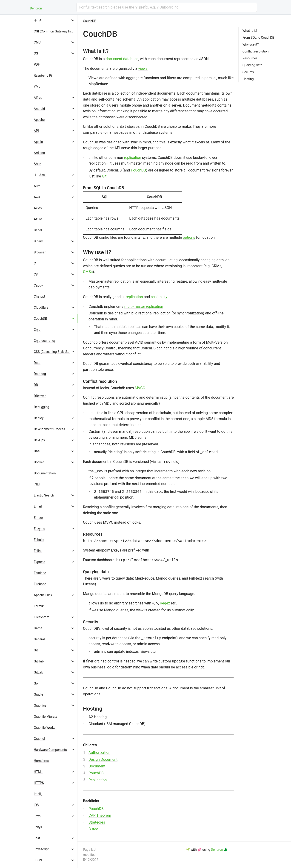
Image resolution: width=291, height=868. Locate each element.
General (39, 639)
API (36, 131)
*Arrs (37, 164)
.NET (37, 484)
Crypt (38, 330)
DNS (37, 451)
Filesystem (41, 617)
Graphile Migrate (46, 717)
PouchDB (138, 170)
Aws (37, 197)
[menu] (54, 441)
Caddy (38, 285)
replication (133, 158)
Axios (38, 208)
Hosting (248, 79)
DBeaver (40, 396)
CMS (37, 42)
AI (41, 20)
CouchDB (40, 319)
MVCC (140, 388)
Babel (38, 230)
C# (36, 274)
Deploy (39, 418)
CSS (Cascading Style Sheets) (55, 352)
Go (36, 683)
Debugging (41, 407)
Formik (39, 606)
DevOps (39, 440)
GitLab (39, 672)
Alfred (38, 98)
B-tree (93, 829)
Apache (39, 120)
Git (36, 650)
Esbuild (39, 540)
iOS (36, 805)
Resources (250, 58)
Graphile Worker (45, 728)
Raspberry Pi (43, 75)
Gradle (38, 694)
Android (39, 109)
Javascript (41, 849)
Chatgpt (39, 296)
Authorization (99, 753)
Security (248, 72)
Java (37, 816)
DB (36, 385)
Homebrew (42, 761)
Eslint (38, 551)
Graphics (40, 705)
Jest (37, 838)
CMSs (88, 272)
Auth (37, 186)
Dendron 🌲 (219, 850)
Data (37, 363)
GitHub (39, 661)
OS (36, 53)
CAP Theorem (100, 815)
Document (97, 766)
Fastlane (40, 573)
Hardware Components (50, 750)
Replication (98, 780)
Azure (38, 219)
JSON (38, 860)
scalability (159, 297)
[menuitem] (54, 20)
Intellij (38, 794)
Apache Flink (43, 595)
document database (122, 59)
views (143, 68)
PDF (37, 64)
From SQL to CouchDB (258, 38)
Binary (38, 241)
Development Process (49, 429)
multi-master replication (144, 306)
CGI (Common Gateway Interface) (58, 31)
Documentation (45, 473)
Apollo (38, 142)
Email (38, 506)
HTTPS (39, 783)
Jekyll (38, 827)
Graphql (39, 739)
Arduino (39, 153)
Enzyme (39, 529)
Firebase (40, 584)
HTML (38, 772)
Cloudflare (41, 308)
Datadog (40, 374)
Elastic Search (44, 495)
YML (37, 87)
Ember (38, 518)
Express (39, 562)
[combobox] (167, 7)
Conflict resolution (256, 51)
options (189, 237)
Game (38, 628)
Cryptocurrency (45, 341)
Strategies (97, 822)
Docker (39, 462)
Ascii (43, 175)
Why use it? (251, 44)
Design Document (103, 759)
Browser (40, 252)
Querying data (252, 65)
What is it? (250, 31)
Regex (165, 603)
